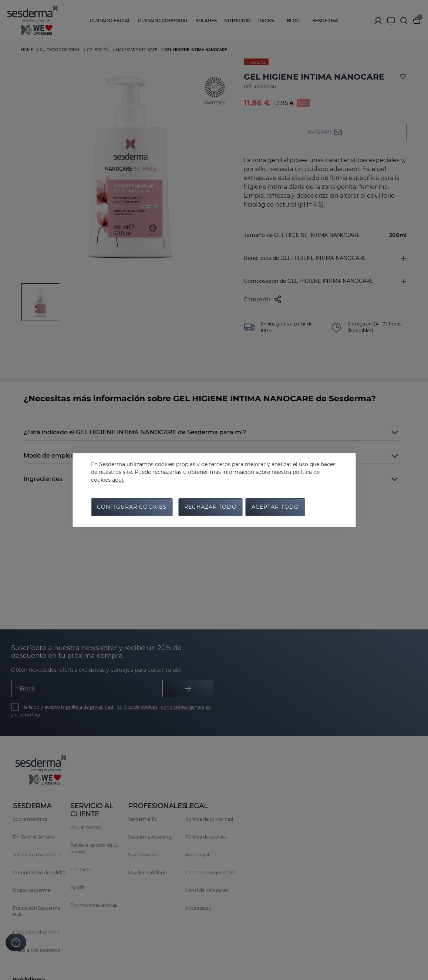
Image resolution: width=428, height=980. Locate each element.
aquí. (118, 479)
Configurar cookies (132, 508)
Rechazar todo (210, 508)
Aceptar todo (275, 508)
